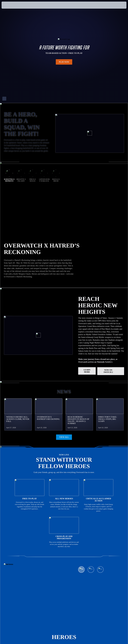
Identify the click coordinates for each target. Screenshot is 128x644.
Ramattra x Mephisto (9, 228)
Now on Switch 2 (112, 360)
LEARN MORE (87, 360)
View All (64, 426)
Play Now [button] (64, 62)
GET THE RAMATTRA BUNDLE (22, 255)
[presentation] (8, 5)
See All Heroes (90, 564)
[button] (120, 5)
